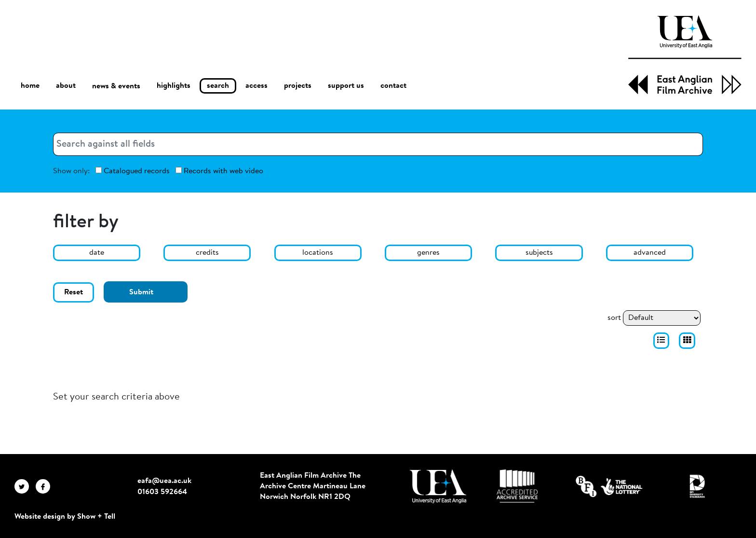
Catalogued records (133, 171)
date (97, 253)
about (66, 86)
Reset (74, 292)
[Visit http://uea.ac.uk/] (438, 486)
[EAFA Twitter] (25, 486)
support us (346, 86)
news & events (116, 86)
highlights (174, 86)
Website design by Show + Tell (65, 517)
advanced (650, 253)
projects (298, 86)
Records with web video (219, 171)
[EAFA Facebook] (45, 486)
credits (207, 253)
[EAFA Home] (685, 55)
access (256, 86)
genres (428, 253)
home (30, 86)
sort (614, 318)
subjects (539, 253)
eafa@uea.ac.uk (164, 481)
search (218, 86)
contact (393, 86)
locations (318, 253)
